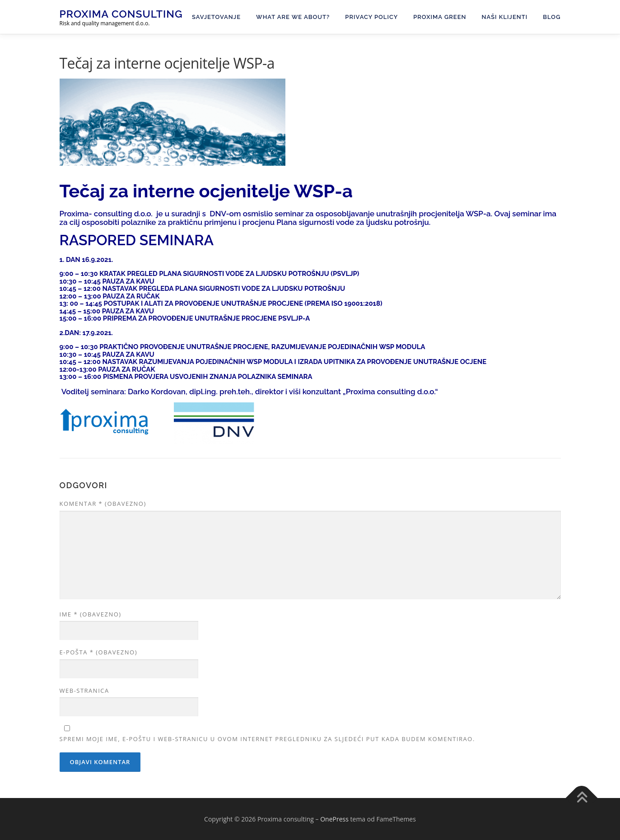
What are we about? (293, 17)
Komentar (103, 504)
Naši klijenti (505, 17)
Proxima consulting (121, 14)
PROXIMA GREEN (440, 17)
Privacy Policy (371, 17)
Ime (91, 614)
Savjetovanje (216, 17)
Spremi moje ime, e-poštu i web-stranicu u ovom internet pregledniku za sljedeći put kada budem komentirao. (267, 739)
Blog (552, 17)
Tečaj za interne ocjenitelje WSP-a (206, 191)
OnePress (334, 819)
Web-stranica (84, 691)
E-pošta (98, 652)
